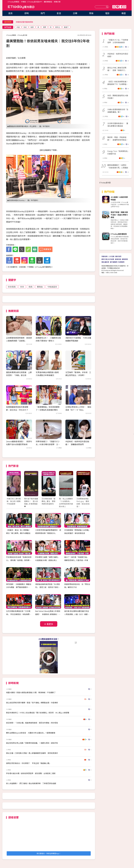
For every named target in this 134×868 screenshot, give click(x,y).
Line (118, 7)
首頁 (10, 13)
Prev (10, 486)
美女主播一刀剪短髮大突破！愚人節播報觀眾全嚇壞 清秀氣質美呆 (32, 753)
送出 (107, 7)
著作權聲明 (114, 262)
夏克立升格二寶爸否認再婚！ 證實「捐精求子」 (117, 69)
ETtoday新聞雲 (13, 2)
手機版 (23, 2)
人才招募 (111, 256)
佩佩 (30, 287)
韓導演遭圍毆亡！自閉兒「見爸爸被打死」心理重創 (118, 166)
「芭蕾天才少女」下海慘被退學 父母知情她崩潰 (118, 41)
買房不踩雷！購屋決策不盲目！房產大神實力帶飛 (119, 215)
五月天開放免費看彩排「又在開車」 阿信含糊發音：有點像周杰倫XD (19, 614)
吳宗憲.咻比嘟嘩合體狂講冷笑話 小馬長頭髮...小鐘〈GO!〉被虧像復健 (77, 614)
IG (125, 7)
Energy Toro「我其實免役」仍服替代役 (118, 152)
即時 (27, 13)
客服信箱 (118, 259)
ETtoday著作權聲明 (43, 267)
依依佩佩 (12, 287)
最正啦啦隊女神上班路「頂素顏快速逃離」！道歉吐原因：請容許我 (32, 743)
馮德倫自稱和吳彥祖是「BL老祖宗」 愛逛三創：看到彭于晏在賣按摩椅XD (48, 587)
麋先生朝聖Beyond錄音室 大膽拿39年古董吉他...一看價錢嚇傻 (31, 733)
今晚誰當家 (52, 287)
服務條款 (125, 259)
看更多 (50, 624)
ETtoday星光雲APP (35, 2)
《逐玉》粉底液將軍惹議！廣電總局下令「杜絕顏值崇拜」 (118, 83)
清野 (44, 27)
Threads (114, 7)
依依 (22, 287)
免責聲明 (121, 262)
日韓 (75, 13)
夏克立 (58, 27)
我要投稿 (104, 256)
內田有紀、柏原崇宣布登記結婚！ (118, 55)
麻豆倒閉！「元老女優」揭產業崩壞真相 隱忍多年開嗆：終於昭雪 (32, 723)
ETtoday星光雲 (21, 7)
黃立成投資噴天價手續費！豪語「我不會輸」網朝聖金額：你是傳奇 (32, 703)
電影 (107, 13)
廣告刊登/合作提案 (108, 259)
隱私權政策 (105, 262)
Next (88, 486)
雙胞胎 (40, 287)
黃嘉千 (66, 27)
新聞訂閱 (57, 2)
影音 (59, 13)
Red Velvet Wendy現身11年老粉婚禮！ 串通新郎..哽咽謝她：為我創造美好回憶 (48, 614)
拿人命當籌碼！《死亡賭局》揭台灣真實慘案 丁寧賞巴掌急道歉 (31, 783)
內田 (18, 27)
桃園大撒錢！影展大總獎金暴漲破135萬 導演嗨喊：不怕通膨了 (31, 692)
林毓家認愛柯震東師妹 (24, 22)
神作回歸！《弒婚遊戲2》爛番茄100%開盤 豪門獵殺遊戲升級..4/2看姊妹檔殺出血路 (19, 587)
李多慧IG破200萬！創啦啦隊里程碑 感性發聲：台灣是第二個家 (31, 773)
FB (121, 7)
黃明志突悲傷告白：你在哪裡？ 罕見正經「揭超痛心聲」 (29, 763)
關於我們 (118, 256)
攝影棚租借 (48, 2)
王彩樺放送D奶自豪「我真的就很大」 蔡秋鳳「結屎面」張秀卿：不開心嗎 (19, 560)
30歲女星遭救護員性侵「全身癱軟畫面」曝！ (118, 111)
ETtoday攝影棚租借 (119, 234)
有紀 (25, 27)
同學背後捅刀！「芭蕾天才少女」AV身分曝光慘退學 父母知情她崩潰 (48, 444)
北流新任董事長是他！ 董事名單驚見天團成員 (118, 125)
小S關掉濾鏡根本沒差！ (49, 639)
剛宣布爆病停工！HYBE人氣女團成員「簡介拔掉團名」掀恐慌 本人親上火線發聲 (38, 713)
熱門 (43, 13)
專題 (124, 13)
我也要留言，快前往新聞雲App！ (49, 853)
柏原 (32, 27)
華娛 (91, 13)
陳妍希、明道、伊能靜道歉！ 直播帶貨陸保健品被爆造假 (118, 138)
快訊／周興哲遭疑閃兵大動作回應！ (118, 97)
